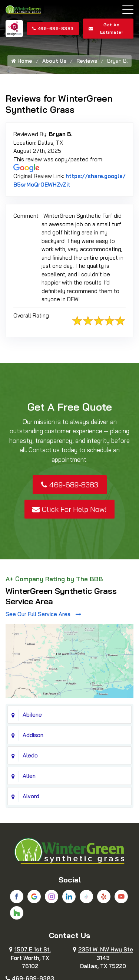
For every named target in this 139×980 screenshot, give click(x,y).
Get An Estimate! (106, 28)
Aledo (30, 755)
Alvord (31, 796)
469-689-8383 (53, 28)
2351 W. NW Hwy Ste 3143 (103, 958)
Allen (29, 776)
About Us (54, 61)
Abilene (32, 715)
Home (22, 61)
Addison (33, 735)
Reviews (87, 61)
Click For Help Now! (69, 509)
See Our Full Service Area (43, 614)
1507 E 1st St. (30, 958)
